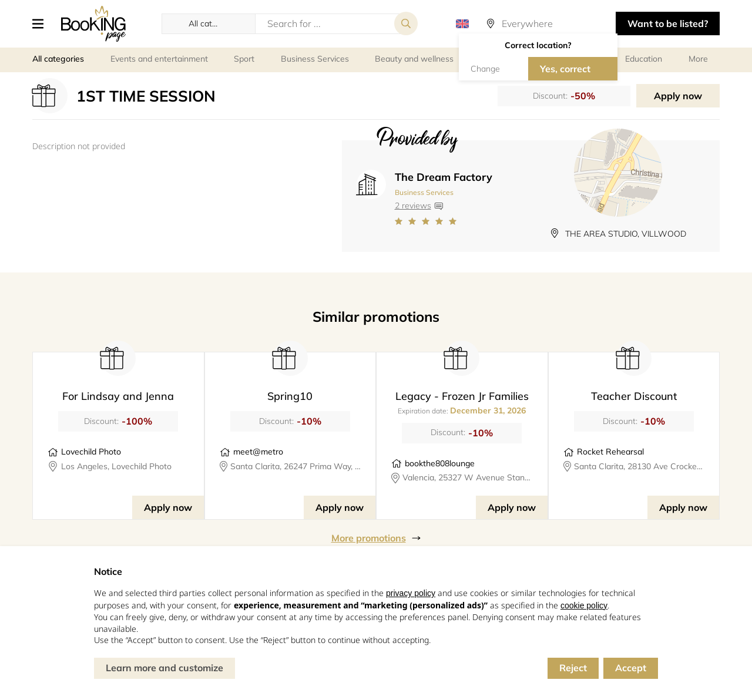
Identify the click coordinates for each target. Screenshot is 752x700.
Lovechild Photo (91, 452)
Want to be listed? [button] (668, 23)
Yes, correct (565, 69)
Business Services (424, 192)
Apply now (678, 96)
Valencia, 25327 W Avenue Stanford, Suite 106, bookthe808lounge (468, 477)
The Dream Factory (444, 177)
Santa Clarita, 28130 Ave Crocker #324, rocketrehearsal (639, 466)
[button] (42, 23)
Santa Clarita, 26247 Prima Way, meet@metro (296, 466)
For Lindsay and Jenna (118, 396)
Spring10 (290, 396)
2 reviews (413, 206)
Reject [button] (573, 668)
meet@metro (258, 452)
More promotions (369, 538)
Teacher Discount (634, 396)
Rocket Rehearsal (610, 452)
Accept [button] (631, 668)
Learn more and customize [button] (164, 668)
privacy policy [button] (411, 593)
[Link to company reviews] (444, 221)
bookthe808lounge (440, 463)
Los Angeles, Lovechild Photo (116, 466)
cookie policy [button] (584, 605)
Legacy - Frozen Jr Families (462, 396)
